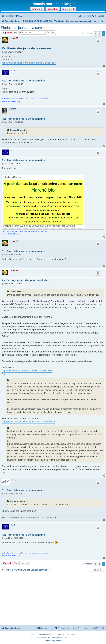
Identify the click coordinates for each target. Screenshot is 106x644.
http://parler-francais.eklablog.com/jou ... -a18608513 (28, 422)
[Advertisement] (53, 599)
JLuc (13, 71)
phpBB (45, 634)
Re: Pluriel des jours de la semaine (26, 48)
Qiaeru (65, 637)
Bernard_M (14, 109)
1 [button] (99, 33)
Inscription (53, 9)
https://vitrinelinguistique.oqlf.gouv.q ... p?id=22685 (27, 371)
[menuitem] (19, 16)
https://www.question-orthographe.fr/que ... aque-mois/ (29, 63)
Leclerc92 (14, 38)
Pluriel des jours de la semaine (25, 28)
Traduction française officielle (49, 637)
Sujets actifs (68, 9)
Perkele (15, 480)
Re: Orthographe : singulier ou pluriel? (26, 280)
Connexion (37, 9)
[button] (96, 33)
